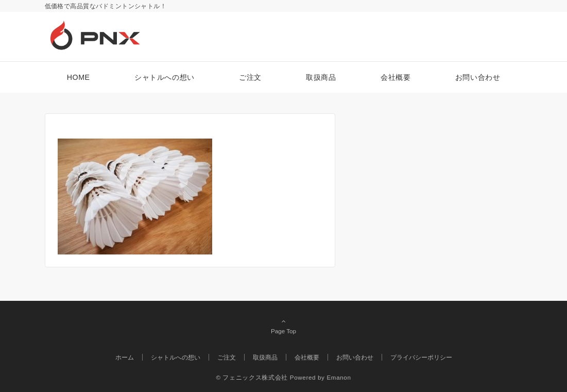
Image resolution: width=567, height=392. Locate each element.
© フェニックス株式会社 (252, 377)
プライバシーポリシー (421, 357)
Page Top (284, 326)
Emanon (339, 377)
